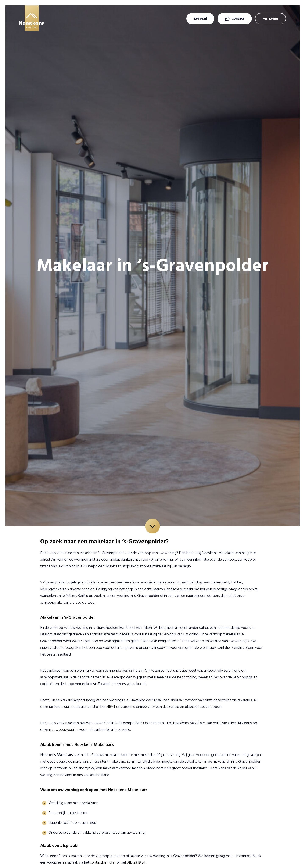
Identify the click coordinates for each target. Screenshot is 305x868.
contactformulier (103, 862)
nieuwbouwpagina (64, 730)
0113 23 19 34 (136, 862)
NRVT (111, 707)
